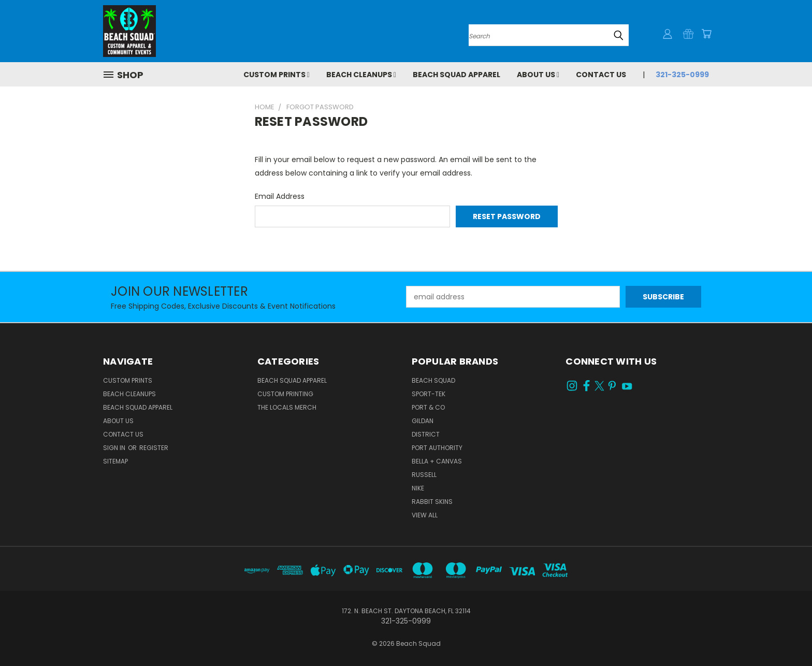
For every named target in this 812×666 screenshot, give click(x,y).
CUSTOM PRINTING (285, 394)
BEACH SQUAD (433, 380)
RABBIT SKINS (432, 502)
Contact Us (601, 75)
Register (154, 448)
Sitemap (115, 461)
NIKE (418, 488)
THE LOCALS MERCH (287, 407)
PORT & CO (428, 407)
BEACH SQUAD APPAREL (292, 380)
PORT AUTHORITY (437, 448)
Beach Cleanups (361, 75)
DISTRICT (426, 434)
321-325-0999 (682, 75)
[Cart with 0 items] (706, 34)
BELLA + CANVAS (437, 461)
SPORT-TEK (429, 394)
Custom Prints (277, 75)
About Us (538, 75)
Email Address (280, 196)
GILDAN (423, 421)
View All (425, 515)
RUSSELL (424, 475)
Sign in (115, 448)
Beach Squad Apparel (456, 75)
